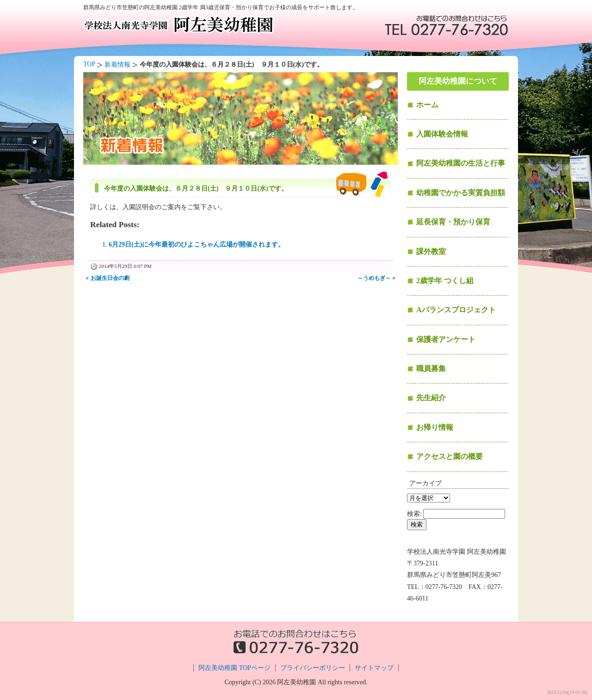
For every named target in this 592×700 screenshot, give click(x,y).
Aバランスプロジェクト (456, 310)
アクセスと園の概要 (450, 456)
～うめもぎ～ (374, 278)
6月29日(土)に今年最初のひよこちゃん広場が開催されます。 (197, 245)
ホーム (427, 105)
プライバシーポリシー (313, 668)
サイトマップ (374, 668)
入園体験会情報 (442, 134)
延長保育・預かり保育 (453, 222)
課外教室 (431, 251)
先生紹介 (431, 398)
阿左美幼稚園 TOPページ (234, 668)
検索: (414, 514)
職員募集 (431, 369)
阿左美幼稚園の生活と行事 (461, 163)
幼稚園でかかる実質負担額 (461, 193)
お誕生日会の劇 (110, 278)
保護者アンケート (446, 339)
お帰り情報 (435, 427)
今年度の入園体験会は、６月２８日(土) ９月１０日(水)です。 (196, 189)
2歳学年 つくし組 (445, 281)
